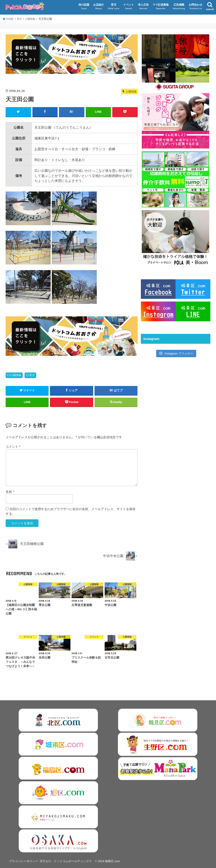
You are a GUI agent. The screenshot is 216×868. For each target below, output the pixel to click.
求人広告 (143, 7)
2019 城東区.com (109, 861)
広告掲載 (179, 7)
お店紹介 (99, 7)
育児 (114, 7)
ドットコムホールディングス (72, 861)
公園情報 (16, 375)
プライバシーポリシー (23, 861)
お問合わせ (196, 7)
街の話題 (84, 7)
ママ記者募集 (161, 7)
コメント (13, 447)
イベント (128, 7)
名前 (10, 491)
